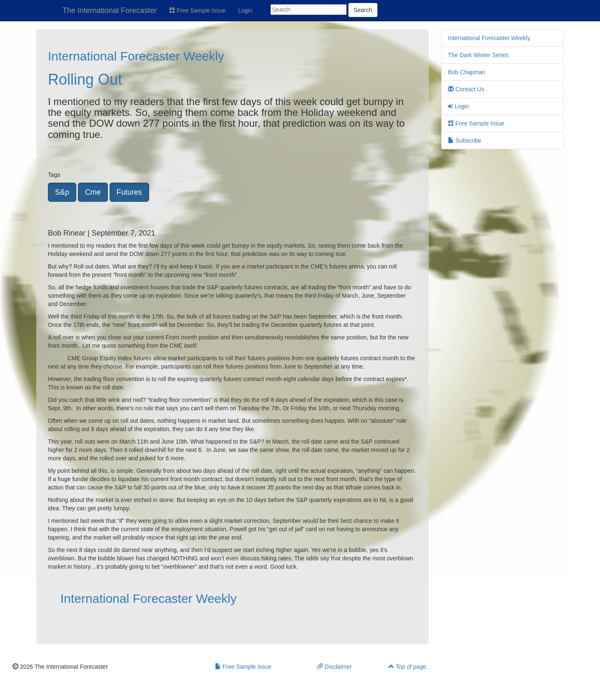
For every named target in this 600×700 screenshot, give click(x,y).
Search (363, 10)
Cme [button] (93, 192)
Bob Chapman (467, 72)
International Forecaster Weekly (136, 56)
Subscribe (465, 141)
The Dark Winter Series (478, 55)
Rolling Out (85, 79)
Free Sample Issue (197, 10)
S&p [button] (62, 192)
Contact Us (466, 89)
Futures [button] (129, 192)
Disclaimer (334, 667)
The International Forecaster (110, 10)
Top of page (407, 667)
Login (245, 10)
